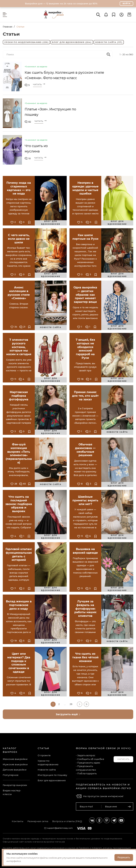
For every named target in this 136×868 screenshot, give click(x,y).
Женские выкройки (15, 759)
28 (71, 704)
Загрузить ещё (68, 714)
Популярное (11, 775)
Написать (123, 759)
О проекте (44, 755)
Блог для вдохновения (72, 42)
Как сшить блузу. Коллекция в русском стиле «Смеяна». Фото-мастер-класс (66, 75)
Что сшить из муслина (37, 149)
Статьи (44, 748)
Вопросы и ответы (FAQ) (68, 821)
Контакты (17, 821)
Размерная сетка (38, 821)
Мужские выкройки (15, 764)
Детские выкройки (15, 770)
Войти (127, 3)
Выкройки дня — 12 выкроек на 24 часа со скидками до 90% (61, 3)
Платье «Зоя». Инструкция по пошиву (51, 112)
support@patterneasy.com (60, 828)
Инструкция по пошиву (52, 775)
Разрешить (124, 857)
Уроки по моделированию (26, 42)
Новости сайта (109, 42)
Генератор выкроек (15, 785)
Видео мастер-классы (12, 792)
